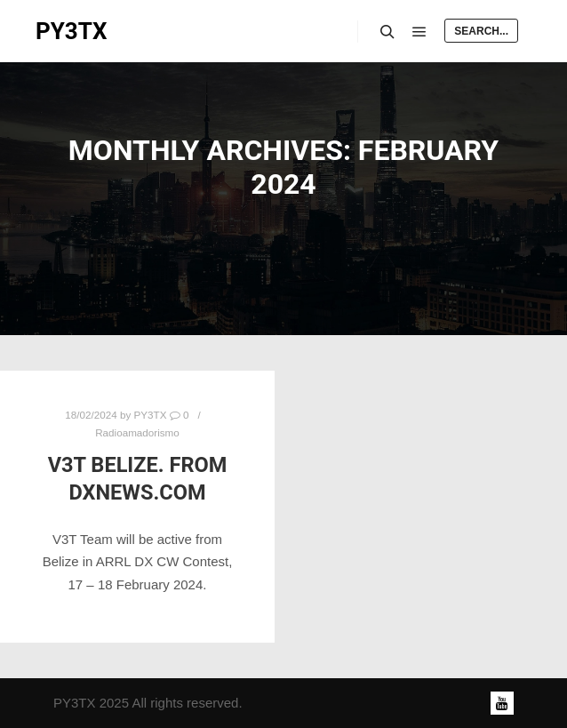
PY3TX (71, 31)
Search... (481, 31)
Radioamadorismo (137, 432)
